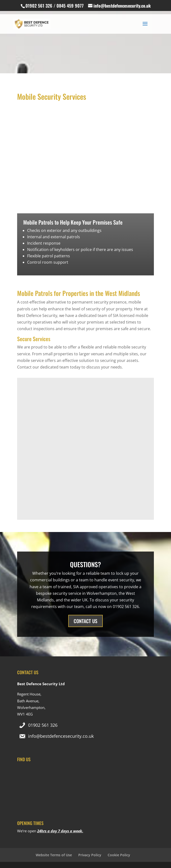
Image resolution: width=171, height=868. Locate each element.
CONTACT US (85, 621)
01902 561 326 (43, 725)
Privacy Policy (90, 855)
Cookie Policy (119, 855)
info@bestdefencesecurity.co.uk (61, 736)
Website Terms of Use (54, 855)
